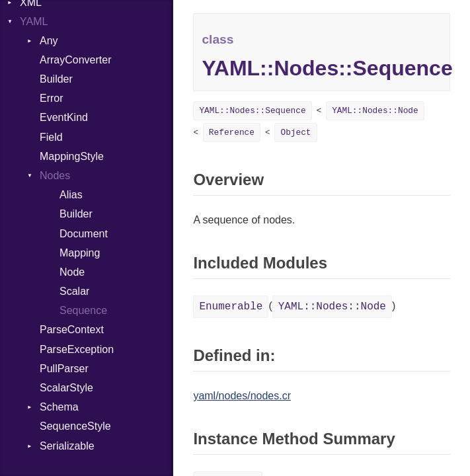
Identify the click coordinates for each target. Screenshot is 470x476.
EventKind (64, 117)
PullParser (64, 369)
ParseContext (72, 330)
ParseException (77, 349)
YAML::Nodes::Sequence (252, 111)
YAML (34, 21)
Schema (59, 407)
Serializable (67, 446)
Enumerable (231, 307)
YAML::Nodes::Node (375, 111)
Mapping (80, 253)
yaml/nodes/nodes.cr (242, 396)
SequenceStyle (75, 426)
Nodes (55, 176)
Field (51, 137)
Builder (56, 79)
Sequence (83, 310)
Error (52, 98)
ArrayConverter (75, 60)
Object (295, 133)
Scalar (74, 291)
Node (72, 272)
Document (84, 234)
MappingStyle (72, 156)
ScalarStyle (66, 388)
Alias (71, 195)
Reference (232, 133)
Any (49, 41)
